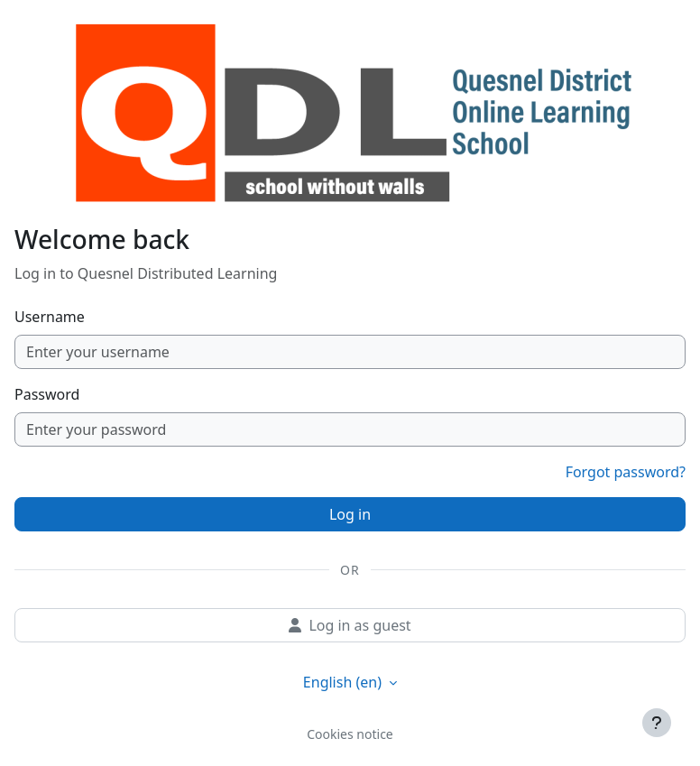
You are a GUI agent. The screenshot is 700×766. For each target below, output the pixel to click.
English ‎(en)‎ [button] (344, 682)
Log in (350, 514)
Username (50, 317)
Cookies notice (350, 734)
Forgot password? (626, 472)
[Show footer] (657, 723)
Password (47, 394)
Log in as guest (350, 625)
